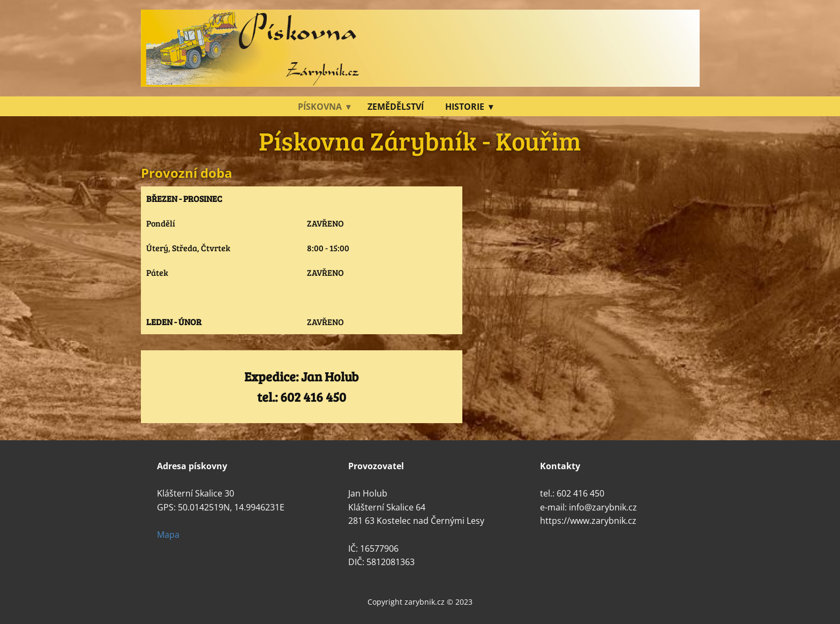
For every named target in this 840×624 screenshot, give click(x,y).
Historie (465, 107)
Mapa (168, 535)
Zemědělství (396, 107)
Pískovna (320, 107)
